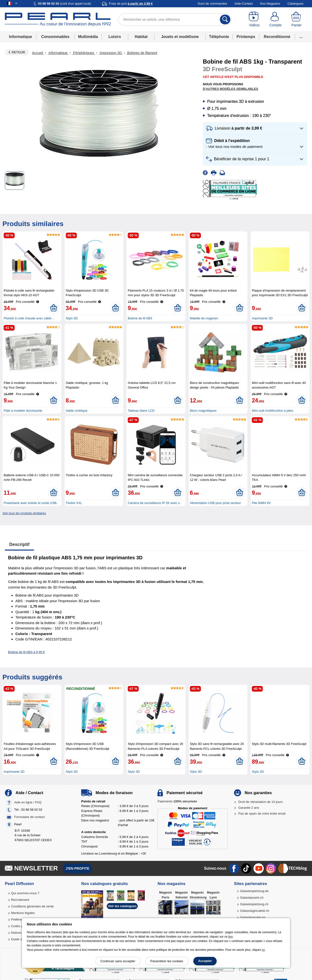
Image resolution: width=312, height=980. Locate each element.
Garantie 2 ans (249, 808)
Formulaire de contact (29, 817)
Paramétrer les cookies (167, 961)
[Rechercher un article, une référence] (175, 19)
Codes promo (20, 926)
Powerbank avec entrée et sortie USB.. (31, 503)
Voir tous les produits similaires (24, 513)
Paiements (177, 801)
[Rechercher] (225, 19)
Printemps (246, 37)
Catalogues (295, 4)
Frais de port (131, 4)
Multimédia (88, 37)
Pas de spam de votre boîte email (262, 813)
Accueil (38, 53)
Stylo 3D (72, 318)
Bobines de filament (142, 53)
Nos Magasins (270, 4)
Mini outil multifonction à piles (272, 411)
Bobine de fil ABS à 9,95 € (26, 652)
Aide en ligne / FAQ (28, 802)
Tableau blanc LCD (141, 411)
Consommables (55, 37)
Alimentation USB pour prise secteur (215, 503)
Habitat (141, 37)
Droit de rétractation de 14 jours (261, 802)
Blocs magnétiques (203, 411)
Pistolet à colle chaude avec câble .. (29, 318)
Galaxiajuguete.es (253, 917)
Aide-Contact (244, 4)
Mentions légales (23, 913)
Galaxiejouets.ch (252, 898)
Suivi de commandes (212, 4)
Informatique (20, 37)
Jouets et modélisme (180, 37)
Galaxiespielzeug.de (254, 891)
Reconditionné (277, 37)
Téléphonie (219, 37)
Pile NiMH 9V (261, 503)
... (301, 37)
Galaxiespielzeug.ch (254, 904)
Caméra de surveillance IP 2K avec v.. (154, 503)
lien (230, 937)
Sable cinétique (77, 411)
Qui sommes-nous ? (25, 893)
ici (263, 950)
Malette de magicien (204, 318)
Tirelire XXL (74, 503)
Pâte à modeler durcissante (23, 411)
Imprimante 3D (262, 318)
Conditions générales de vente (32, 906)
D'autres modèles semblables (230, 89)
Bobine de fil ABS (140, 318)
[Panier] (297, 19)
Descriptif (19, 544)
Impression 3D (111, 53)
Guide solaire (20, 939)
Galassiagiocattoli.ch (255, 911)
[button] (255, 128)
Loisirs (115, 37)
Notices (16, 933)
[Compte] (276, 19)
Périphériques (84, 53)
